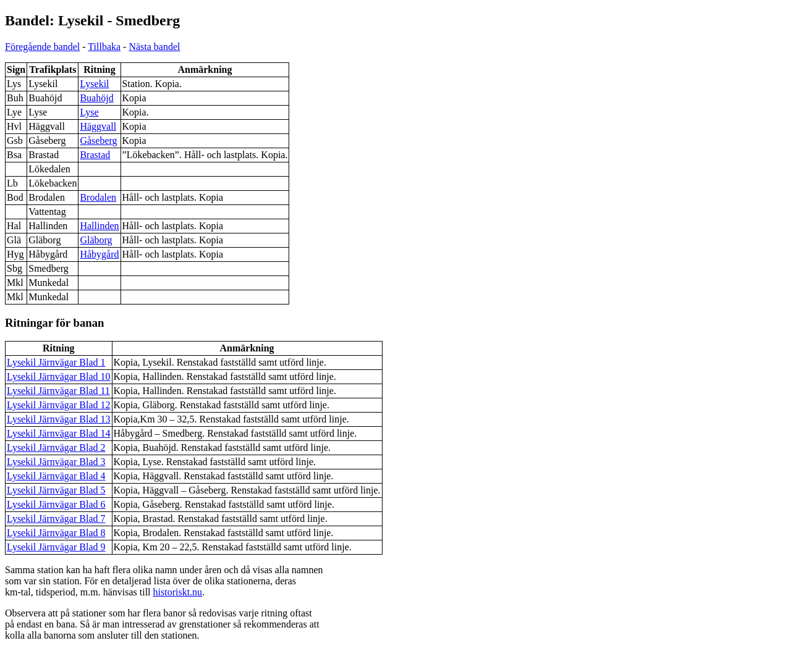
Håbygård (99, 254)
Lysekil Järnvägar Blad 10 (59, 376)
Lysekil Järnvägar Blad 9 (56, 547)
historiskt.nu (178, 592)
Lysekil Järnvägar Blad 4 (56, 476)
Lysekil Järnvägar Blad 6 (56, 504)
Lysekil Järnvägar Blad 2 (56, 447)
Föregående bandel (42, 47)
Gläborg (96, 240)
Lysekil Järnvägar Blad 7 (56, 519)
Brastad (95, 155)
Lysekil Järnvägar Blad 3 (56, 462)
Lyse (89, 112)
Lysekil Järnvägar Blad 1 (56, 362)
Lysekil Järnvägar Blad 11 (58, 391)
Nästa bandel (154, 47)
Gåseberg (98, 141)
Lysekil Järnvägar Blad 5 (56, 490)
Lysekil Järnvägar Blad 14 (59, 433)
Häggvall (98, 126)
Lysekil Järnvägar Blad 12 (59, 405)
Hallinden (99, 226)
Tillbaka (104, 47)
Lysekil (94, 84)
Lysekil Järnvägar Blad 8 (56, 533)
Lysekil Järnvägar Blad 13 (59, 419)
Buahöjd (96, 98)
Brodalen (98, 197)
